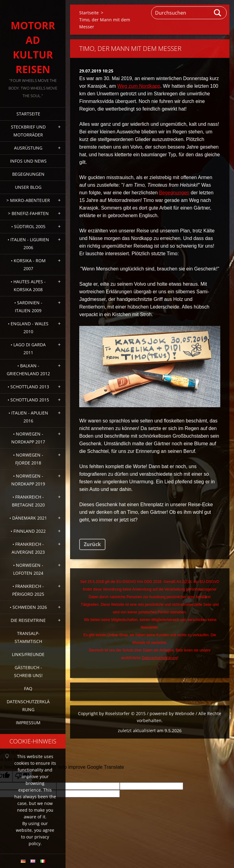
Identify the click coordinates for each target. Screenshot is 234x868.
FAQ (28, 688)
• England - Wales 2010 (28, 328)
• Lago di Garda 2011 (28, 349)
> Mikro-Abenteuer (28, 200)
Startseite (28, 114)
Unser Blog (28, 187)
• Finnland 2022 (28, 531)
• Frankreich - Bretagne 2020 (28, 501)
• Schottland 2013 (28, 387)
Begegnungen (28, 174)
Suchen (218, 13)
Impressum (28, 723)
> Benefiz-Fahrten (28, 213)
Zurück (92, 544)
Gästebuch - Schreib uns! (28, 671)
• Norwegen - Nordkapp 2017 (28, 438)
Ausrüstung (28, 148)
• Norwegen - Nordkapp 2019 (28, 480)
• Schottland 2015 (28, 400)
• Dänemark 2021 (28, 518)
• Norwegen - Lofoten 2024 (28, 569)
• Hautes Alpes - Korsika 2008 (28, 286)
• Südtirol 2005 (28, 226)
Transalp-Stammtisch (28, 637)
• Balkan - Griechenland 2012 (28, 370)
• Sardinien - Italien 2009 (28, 307)
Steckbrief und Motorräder (28, 131)
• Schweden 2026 (28, 607)
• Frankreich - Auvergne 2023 (28, 548)
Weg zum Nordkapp (139, 86)
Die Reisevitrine (28, 620)
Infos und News (28, 161)
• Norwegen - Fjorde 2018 (28, 459)
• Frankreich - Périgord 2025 (28, 590)
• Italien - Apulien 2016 (28, 417)
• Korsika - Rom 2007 (28, 265)
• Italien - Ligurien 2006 (28, 243)
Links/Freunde (28, 654)
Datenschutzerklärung (28, 706)
